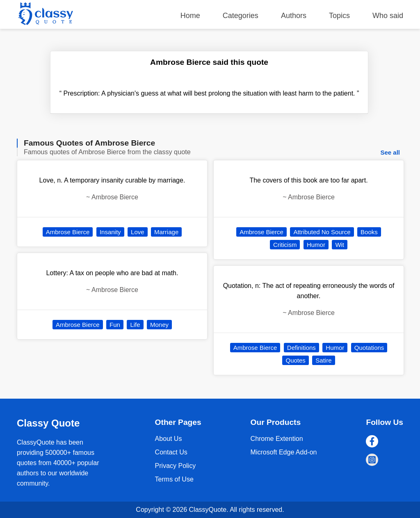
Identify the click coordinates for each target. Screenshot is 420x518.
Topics (339, 16)
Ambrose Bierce (68, 232)
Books (369, 232)
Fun (115, 325)
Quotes (295, 360)
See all (390, 152)
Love (138, 232)
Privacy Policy (176, 466)
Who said (388, 16)
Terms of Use (174, 479)
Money (159, 325)
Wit (340, 245)
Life (135, 325)
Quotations (369, 348)
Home (190, 16)
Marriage (166, 232)
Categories (241, 16)
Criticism (285, 245)
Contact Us (171, 452)
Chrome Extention (277, 439)
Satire (323, 360)
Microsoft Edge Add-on (284, 452)
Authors (294, 16)
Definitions (301, 348)
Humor (316, 245)
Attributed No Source (322, 232)
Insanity (110, 232)
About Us (169, 439)
